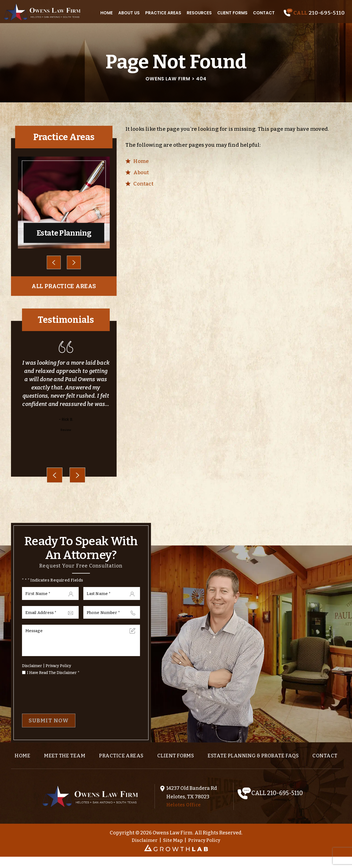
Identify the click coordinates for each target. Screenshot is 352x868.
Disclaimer (32, 669)
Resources (200, 12)
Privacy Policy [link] (206, 851)
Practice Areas (164, 12)
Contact (264, 12)
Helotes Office (184, 816)
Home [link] (141, 161)
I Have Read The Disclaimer (53, 676)
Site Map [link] (173, 851)
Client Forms (233, 12)
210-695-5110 (326, 12)
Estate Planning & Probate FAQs (268, 760)
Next (74, 263)
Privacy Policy (58, 669)
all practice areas (64, 287)
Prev (54, 263)
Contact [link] (143, 184)
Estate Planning (64, 203)
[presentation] (55, 476)
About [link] (141, 173)
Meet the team (73, 760)
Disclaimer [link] (143, 851)
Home (107, 12)
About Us (130, 12)
